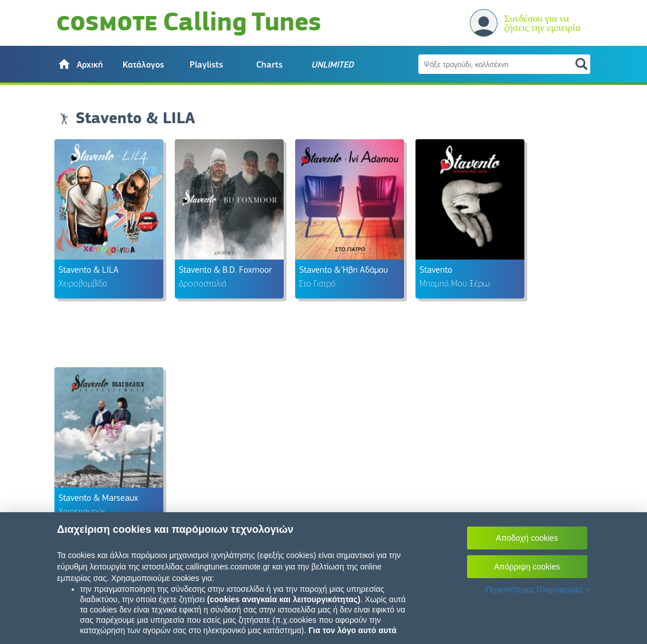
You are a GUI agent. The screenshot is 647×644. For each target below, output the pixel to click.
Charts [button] (269, 65)
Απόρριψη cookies (527, 567)
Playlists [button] (206, 65)
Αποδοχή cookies (527, 538)
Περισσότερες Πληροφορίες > (538, 590)
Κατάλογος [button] (143, 65)
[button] (80, 64)
